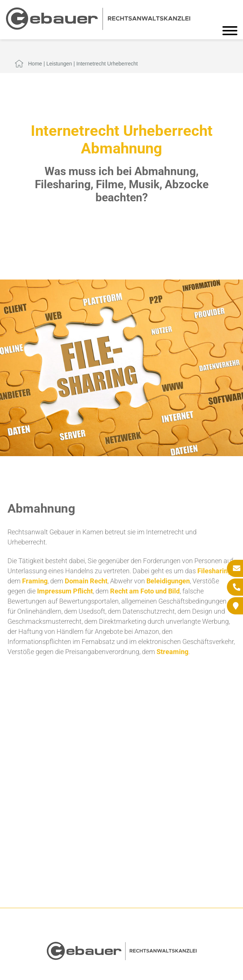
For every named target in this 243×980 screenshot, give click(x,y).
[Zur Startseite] (98, 28)
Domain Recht (86, 581)
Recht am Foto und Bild (145, 591)
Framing (35, 581)
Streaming (172, 652)
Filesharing (214, 571)
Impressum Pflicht (65, 591)
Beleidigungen (168, 581)
